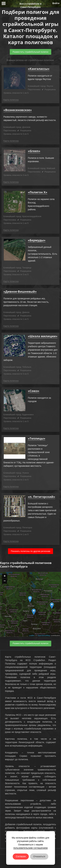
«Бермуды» (37, 240)
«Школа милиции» (43, 336)
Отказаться (39, 856)
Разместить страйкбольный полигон (30, 52)
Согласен (21, 856)
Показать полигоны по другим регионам (30, 551)
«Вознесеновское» (18, 110)
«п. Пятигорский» (41, 497)
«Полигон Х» (38, 192)
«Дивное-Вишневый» (20, 292)
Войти (56, 3)
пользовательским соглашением (30, 848)
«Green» (34, 151)
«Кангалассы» (39, 69)
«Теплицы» (37, 438)
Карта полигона (11, 100)
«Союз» (34, 391)
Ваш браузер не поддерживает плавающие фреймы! (30, 604)
